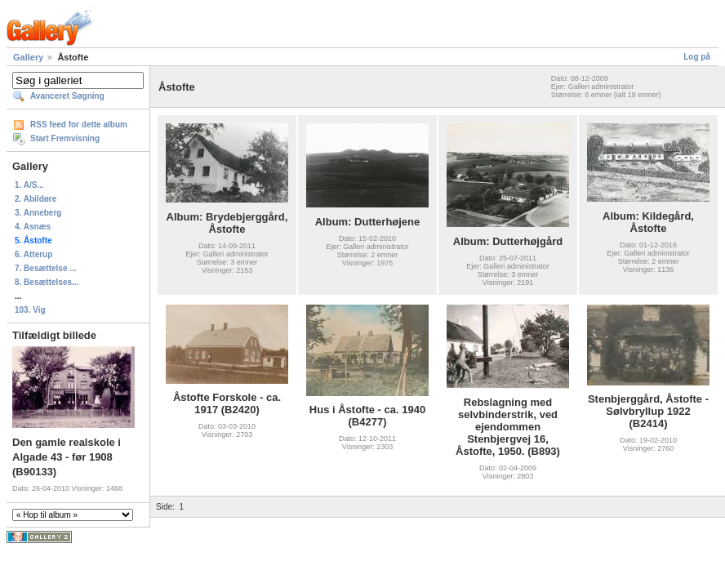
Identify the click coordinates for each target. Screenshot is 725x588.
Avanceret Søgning (67, 96)
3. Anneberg (38, 213)
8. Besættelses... (47, 282)
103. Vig (30, 310)
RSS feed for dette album (79, 125)
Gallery (28, 57)
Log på (697, 57)
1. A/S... (29, 185)
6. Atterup (33, 254)
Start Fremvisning (65, 138)
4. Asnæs (33, 227)
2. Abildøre (36, 199)
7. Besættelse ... (46, 268)
